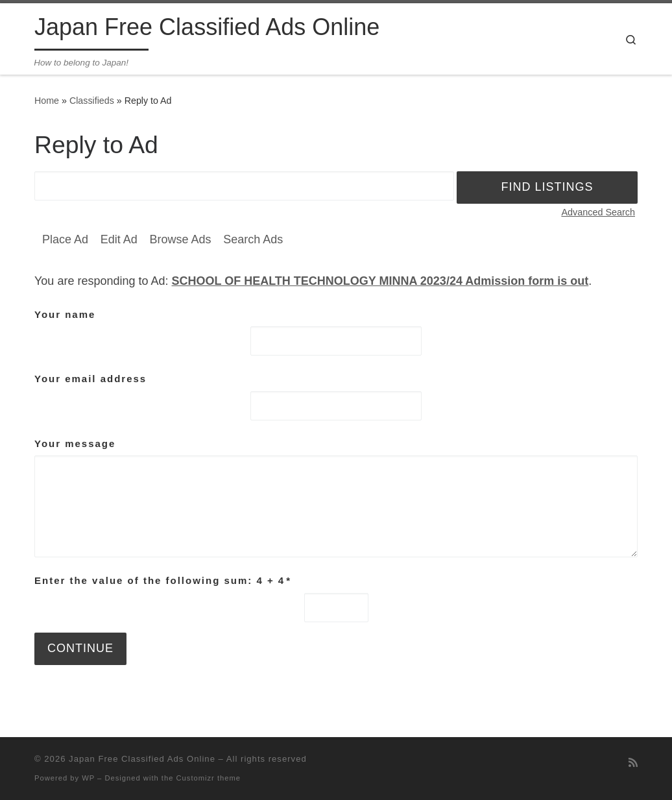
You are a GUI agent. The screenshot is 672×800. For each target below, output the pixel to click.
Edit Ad (119, 239)
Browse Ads (180, 239)
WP (88, 778)
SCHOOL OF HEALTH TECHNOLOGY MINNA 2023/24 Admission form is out (380, 281)
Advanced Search (598, 212)
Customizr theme (209, 778)
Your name (65, 314)
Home (47, 101)
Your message (75, 443)
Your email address (90, 379)
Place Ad (65, 239)
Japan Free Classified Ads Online (142, 759)
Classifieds (92, 101)
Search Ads (253, 239)
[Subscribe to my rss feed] (633, 763)
